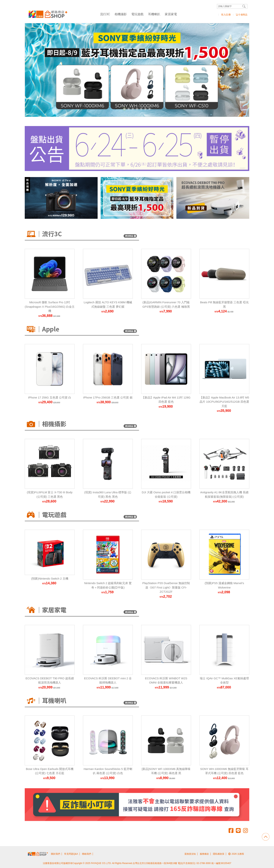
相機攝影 (121, 14)
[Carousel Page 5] (141, 109)
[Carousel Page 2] (129, 109)
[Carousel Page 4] (137, 109)
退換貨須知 (190, 854)
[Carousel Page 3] (133, 109)
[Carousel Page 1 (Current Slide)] (124, 109)
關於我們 (56, 854)
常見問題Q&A (71, 854)
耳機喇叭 (154, 14)
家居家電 (171, 14)
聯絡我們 (87, 854)
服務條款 (204, 854)
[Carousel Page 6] (145, 109)
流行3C (105, 14)
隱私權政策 (219, 854)
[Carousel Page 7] (150, 109)
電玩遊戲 (137, 14)
